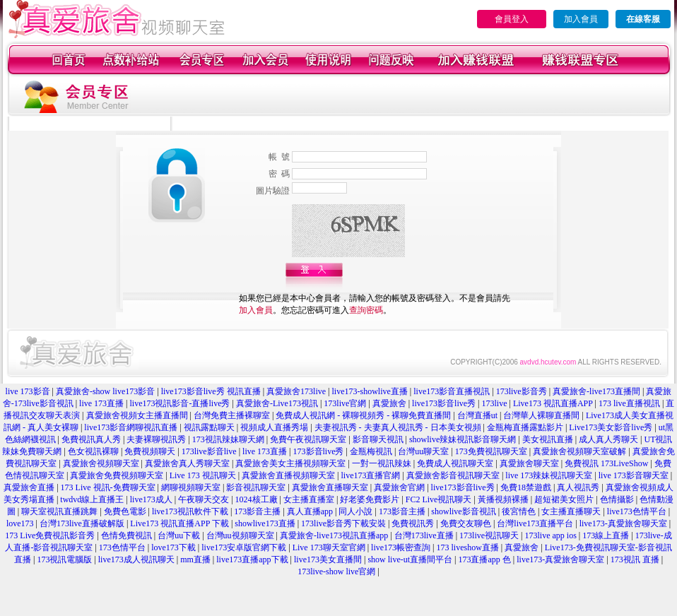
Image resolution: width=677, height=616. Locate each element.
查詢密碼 (366, 310)
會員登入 (512, 19)
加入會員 (581, 19)
